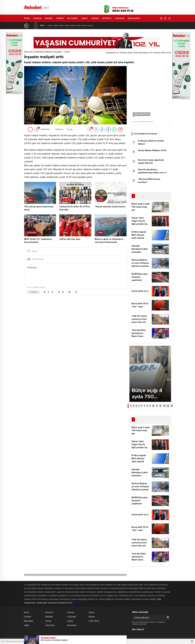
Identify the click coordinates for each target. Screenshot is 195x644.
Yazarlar (120, 18)
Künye (91, 612)
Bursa (27, 18)
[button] (128, 406)
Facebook (143, 8)
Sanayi (84, 18)
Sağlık (26, 625)
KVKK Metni (94, 621)
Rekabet (49, 18)
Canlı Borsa (129, 3)
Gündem (95, 18)
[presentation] (32, 26)
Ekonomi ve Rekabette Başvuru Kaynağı (43, 52)
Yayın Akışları (145, 3)
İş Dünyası (72, 617)
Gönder (33, 292)
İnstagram (157, 8)
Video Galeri (81, 3)
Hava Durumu (112, 3)
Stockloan (78, 603)
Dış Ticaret (72, 18)
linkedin (164, 8)
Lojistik (70, 621)
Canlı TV (96, 3)
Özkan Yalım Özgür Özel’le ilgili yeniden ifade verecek (70, 26)
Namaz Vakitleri (162, 3)
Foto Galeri (66, 3)
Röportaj (107, 18)
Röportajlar (28, 621)
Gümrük (60, 18)
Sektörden (50, 625)
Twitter (150, 8)
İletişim (92, 617)
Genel (67, 52)
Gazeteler (50, 3)
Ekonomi (37, 18)
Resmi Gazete (134, 18)
